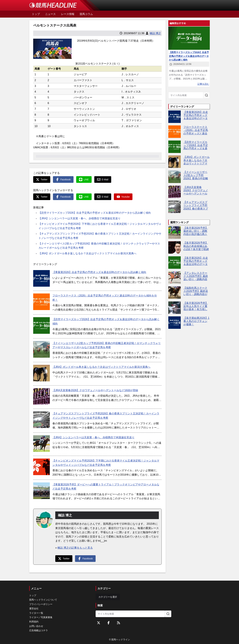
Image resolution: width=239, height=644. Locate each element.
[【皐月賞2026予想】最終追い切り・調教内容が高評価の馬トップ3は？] (175, 233)
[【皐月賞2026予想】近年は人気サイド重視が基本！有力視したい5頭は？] (175, 308)
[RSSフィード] (119, 623)
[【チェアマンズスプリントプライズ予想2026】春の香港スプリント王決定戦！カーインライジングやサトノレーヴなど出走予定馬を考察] (41, 420)
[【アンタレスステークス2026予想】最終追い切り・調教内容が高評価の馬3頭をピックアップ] (175, 278)
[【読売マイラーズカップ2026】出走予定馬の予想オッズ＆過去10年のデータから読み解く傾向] (41, 325)
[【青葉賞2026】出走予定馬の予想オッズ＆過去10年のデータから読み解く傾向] (41, 278)
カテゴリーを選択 (108, 597)
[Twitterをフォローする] (99, 623)
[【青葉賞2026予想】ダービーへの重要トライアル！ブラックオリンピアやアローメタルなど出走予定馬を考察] (41, 491)
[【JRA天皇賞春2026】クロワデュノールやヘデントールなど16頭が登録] (41, 396)
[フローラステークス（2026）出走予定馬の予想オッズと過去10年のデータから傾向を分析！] (41, 302)
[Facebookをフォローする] (109, 623)
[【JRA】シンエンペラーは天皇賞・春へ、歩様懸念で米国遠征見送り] (41, 444)
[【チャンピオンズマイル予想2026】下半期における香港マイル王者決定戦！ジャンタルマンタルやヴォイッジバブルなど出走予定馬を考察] (41, 467)
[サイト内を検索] (206, 95)
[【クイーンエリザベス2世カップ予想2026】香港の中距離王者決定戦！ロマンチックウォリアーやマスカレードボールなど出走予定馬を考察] (41, 349)
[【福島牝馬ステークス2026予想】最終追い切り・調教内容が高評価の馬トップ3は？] (175, 293)
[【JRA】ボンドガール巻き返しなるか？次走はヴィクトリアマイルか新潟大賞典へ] (41, 373)
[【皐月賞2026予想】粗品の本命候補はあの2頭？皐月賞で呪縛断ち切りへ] (175, 247)
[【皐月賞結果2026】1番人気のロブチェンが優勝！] (175, 323)
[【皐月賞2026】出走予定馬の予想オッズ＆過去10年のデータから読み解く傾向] (175, 263)
